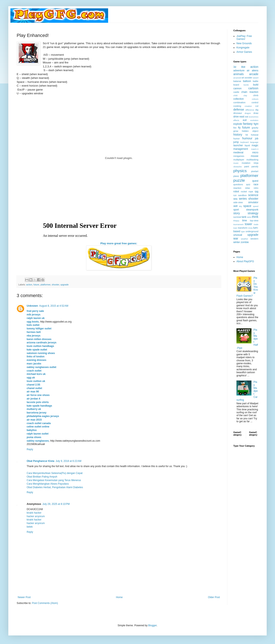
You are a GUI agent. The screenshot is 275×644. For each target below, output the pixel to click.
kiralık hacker (34, 513)
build (256, 85)
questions (238, 184)
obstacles (238, 167)
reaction (237, 188)
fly (239, 128)
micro (255, 152)
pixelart (255, 171)
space (247, 206)
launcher (238, 145)
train (235, 228)
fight (256, 124)
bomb (246, 85)
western (254, 239)
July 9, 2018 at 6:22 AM (69, 461)
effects (236, 120)
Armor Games (244, 52)
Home (119, 597)
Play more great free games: (119, 243)
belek (30, 527)
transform (243, 228)
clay (245, 95)
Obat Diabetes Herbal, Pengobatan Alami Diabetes (55, 487)
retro (256, 188)
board (236, 85)
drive (236, 117)
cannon (237, 88)
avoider (248, 78)
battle (256, 81)
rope (251, 192)
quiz (248, 184)
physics (240, 171)
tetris (249, 217)
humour (247, 138)
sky (240, 206)
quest (255, 181)
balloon (247, 81)
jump (236, 142)
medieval (238, 152)
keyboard (244, 142)
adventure (239, 71)
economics (254, 117)
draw (256, 113)
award (256, 78)
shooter (55, 285)
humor (237, 139)
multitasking (252, 160)
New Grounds (244, 43)
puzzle (239, 180)
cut (257, 106)
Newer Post (24, 597)
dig (257, 110)
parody (255, 166)
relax (247, 188)
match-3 (255, 149)
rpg (257, 192)
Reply (30, 449)
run (235, 195)
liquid (247, 145)
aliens (255, 71)
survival (237, 217)
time (244, 221)
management (241, 149)
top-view (254, 221)
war (236, 238)
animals (239, 74)
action (29, 285)
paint (247, 166)
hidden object (250, 131)
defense (239, 110)
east (242, 117)
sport (236, 210)
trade (256, 224)
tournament (238, 224)
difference (250, 110)
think (255, 217)
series (243, 199)
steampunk (252, 210)
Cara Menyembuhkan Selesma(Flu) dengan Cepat (55, 473)
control (255, 102)
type (243, 231)
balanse (237, 81)
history (238, 135)
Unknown (32, 306)
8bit (243, 67)
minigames (239, 156)
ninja (256, 163)
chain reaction (250, 92)
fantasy (248, 124)
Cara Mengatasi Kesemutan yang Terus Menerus (54, 480)
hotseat (255, 135)
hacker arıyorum (36, 516)
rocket (244, 192)
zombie (245, 242)
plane (236, 176)
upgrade (65, 285)
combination (239, 102)
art (243, 78)
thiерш (236, 221)
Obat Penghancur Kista (41, 461)
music (236, 163)
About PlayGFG (245, 261)
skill (235, 206)
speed (256, 206)
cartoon (253, 88)
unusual (238, 235)
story (237, 213)
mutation (246, 163)
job (257, 139)
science (253, 195)
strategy (253, 213)
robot (236, 192)
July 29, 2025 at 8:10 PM (56, 504)
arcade (254, 74)
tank (244, 217)
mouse (255, 156)
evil (245, 120)
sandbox (242, 195)
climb (256, 95)
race (256, 184)
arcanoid (237, 78)
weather (244, 239)
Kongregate (243, 48)
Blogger (152, 625)
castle (236, 92)
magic (255, 145)
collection (239, 99)
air (248, 71)
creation (248, 106)
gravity (255, 128)
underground (252, 231)
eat (247, 117)
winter (237, 242)
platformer (45, 285)
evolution (254, 120)
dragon (248, 113)
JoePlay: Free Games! (244, 38)
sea (235, 199)
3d (235, 67)
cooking (237, 106)
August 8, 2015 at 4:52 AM (54, 306)
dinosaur (238, 113)
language (254, 142)
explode (238, 124)
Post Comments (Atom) (45, 603)
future (36, 285)
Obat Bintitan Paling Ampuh (42, 477)
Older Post (214, 597)
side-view (238, 202)
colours (255, 99)
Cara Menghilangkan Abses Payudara (48, 484)
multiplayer (239, 160)
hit (247, 135)
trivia (250, 228)
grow (236, 131)
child (235, 95)
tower (248, 224)
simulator (253, 202)
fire (235, 128)
